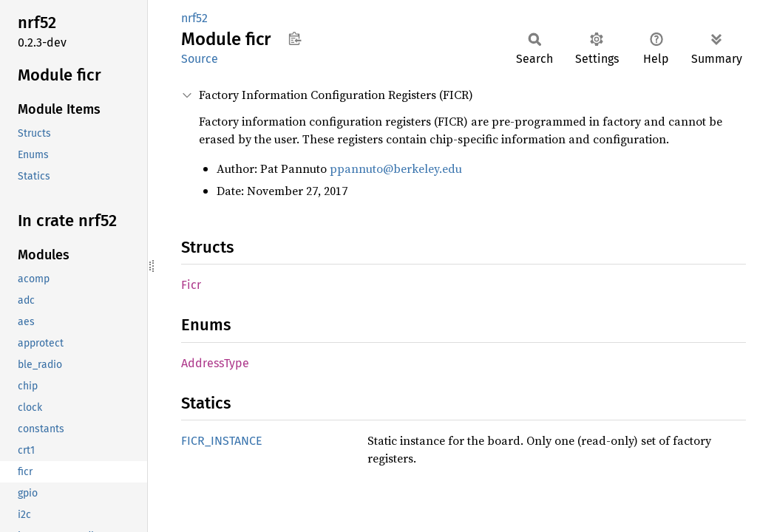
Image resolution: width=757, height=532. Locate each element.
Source (200, 59)
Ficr (191, 285)
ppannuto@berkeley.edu (396, 168)
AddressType (215, 363)
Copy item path (295, 38)
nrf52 (194, 18)
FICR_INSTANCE (222, 441)
